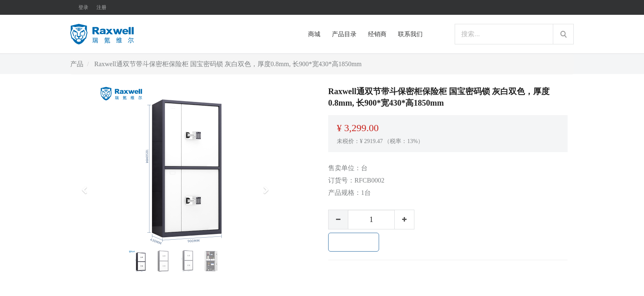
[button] (87, 186)
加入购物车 (354, 242)
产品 (77, 64)
